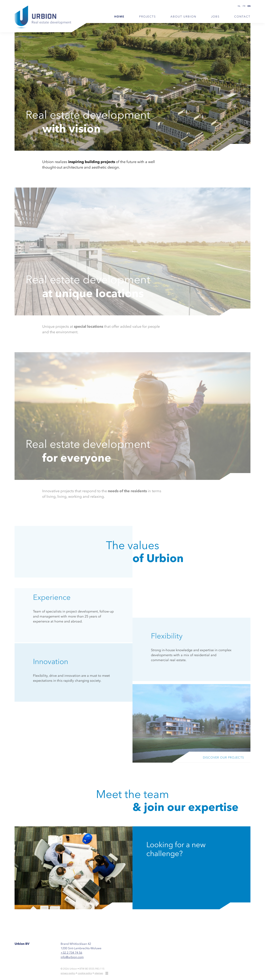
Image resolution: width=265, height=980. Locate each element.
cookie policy (85, 973)
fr (244, 6)
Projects (147, 17)
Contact (242, 17)
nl (239, 6)
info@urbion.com (72, 957)
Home (119, 17)
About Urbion (183, 17)
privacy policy (68, 973)
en (249, 6)
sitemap (99, 973)
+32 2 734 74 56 (71, 953)
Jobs (215, 17)
